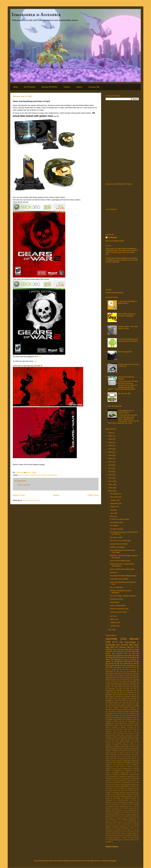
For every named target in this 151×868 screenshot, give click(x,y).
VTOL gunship (126, 784)
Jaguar (108, 759)
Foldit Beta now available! (119, 579)
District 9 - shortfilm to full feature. (115, 751)
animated (117, 659)
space (134, 669)
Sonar (134, 773)
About (79, 87)
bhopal (108, 798)
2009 (110, 488)
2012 (110, 478)
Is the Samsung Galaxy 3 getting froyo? (127, 302)
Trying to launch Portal (118, 612)
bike (118, 663)
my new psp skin (124, 393)
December (114, 494)
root (135, 689)
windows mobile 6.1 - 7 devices (118, 838)
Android (124, 645)
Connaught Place (120, 743)
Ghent (121, 753)
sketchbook (118, 717)
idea (128, 814)
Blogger (113, 861)
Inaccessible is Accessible (36, 15)
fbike (135, 685)
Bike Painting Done (125, 352)
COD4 (115, 737)
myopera (117, 715)
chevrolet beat (134, 673)
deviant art (112, 675)
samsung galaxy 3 (130, 665)
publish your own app (119, 822)
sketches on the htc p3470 (128, 826)
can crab (109, 702)
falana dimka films (124, 685)
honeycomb (109, 710)
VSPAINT (109, 650)
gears (130, 706)
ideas (128, 687)
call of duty (133, 700)
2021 (110, 449)
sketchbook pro (121, 657)
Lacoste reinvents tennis (119, 544)
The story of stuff (116, 537)
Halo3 (44, 475)
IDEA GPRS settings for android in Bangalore (127, 315)
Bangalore (109, 655)
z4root (133, 840)
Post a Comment (24, 485)
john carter (119, 816)
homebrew (125, 812)
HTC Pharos (120, 647)
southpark (125, 828)
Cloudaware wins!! (116, 522)
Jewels (114, 759)
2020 (110, 452)
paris (128, 689)
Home (56, 495)
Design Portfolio (49, 87)
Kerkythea (122, 759)
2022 (110, 446)
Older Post (93, 495)
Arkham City (132, 727)
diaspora (124, 802)
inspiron (134, 814)
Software (119, 696)
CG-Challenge (131, 671)
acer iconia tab (124, 681)
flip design (116, 665)
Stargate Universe (131, 696)
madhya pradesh (121, 818)
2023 (110, 442)
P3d (128, 765)
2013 (110, 475)
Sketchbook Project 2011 (120, 773)
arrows (108, 683)
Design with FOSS (116, 749)
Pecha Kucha (119, 767)
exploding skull (116, 804)
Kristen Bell (131, 759)
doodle (114, 669)
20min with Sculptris (126, 725)
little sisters (136, 816)
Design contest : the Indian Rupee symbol (128, 327)
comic (124, 702)
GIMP (120, 694)
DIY (133, 647)
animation (118, 673)
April (112, 616)
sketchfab (111, 639)
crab (131, 702)
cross (134, 800)
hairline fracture (130, 708)
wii (123, 721)
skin (127, 669)
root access (109, 824)
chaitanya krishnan (130, 798)
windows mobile (122, 650)
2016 (110, 465)
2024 (110, 439)
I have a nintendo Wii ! (118, 605)
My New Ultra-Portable (115, 763)
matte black (133, 818)
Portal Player (114, 602)
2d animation (129, 692)
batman (111, 663)
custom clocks (113, 704)
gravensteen (133, 810)
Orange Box (119, 765)
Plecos (129, 767)
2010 (110, 484)
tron (135, 717)
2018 (110, 458)
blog (135, 667)
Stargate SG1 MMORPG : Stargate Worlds (126, 775)
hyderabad (109, 814)
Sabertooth (127, 769)
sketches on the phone (113, 828)
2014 (110, 472)
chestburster (109, 800)
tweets (110, 834)
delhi (113, 706)
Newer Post (19, 495)
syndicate (128, 717)
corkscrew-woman (123, 800)
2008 (110, 491)
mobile (120, 675)
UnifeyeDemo (127, 782)
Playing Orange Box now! (119, 609)
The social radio (111, 698)
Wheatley (116, 792)
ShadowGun (118, 771)
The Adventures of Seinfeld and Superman (121, 777)
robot (137, 655)
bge (136, 796)
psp (121, 669)
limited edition (52, 475)
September (114, 503)
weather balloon (132, 834)
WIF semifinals (120, 788)
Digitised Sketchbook (131, 749)
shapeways (109, 690)
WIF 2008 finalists (123, 786)
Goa (127, 753)
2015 (110, 468)
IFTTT (115, 642)
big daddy (117, 798)
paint (120, 689)
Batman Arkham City (113, 679)
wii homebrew (128, 836)
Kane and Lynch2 (131, 694)
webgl (110, 657)
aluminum (124, 698)
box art (21, 475)
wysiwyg (108, 723)
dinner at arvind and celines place (122, 569)
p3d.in (134, 715)
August (113, 507)
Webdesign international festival (127, 661)
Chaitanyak (113, 237)
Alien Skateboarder (115, 406)
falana (125, 804)
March (113, 619)
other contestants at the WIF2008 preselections (121, 820)
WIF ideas (109, 788)
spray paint (109, 830)
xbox (120, 840)
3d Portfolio (30, 87)
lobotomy (111, 818)
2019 (110, 455)
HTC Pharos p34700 (130, 757)
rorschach (126, 824)
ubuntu (108, 661)
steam (108, 659)
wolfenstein (132, 721)
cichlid (124, 683)
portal (135, 675)
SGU (119, 769)
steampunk (109, 677)
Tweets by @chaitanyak (114, 293)
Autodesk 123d (132, 677)
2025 (110, 436)
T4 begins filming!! (116, 529)
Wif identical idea (119, 794)
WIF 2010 (134, 786)
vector (114, 692)
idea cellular (119, 687)
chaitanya (116, 683)
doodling (131, 802)
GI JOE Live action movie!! (120, 519)
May (112, 516)
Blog (16, 87)
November (114, 497)
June (112, 513)
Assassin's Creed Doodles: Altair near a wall (121, 731)
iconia (122, 814)
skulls (128, 690)
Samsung (109, 673)
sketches (120, 653)
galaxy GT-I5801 (111, 810)
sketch (108, 653)
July (112, 510)
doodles (129, 655)
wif (121, 692)
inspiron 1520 (121, 710)
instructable (133, 710)
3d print (132, 653)
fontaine (117, 808)
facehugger (121, 706)
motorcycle (120, 651)
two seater (109, 719)
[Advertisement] (122, 142)
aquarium (120, 655)
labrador (127, 816)
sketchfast (119, 690)
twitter (134, 659)
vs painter (128, 719)
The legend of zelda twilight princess (123, 576)
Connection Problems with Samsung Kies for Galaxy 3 (128, 340)
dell (135, 663)
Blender (134, 639)
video (123, 834)
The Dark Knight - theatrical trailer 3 (123, 596)
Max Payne (109, 696)
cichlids (131, 683)
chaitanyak (127, 663)
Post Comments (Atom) (32, 500)
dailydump (109, 802)
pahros (108, 822)
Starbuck (108, 775)
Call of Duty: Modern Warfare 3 (121, 741)
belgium (134, 698)
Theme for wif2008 (119, 781)
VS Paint (136, 650)
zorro (107, 667)
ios (107, 712)
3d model (132, 651)
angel (134, 681)
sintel (116, 826)
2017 (110, 462)
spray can (134, 828)
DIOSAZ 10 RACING (121, 745)
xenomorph (109, 671)
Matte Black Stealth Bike (131, 761)
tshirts (131, 832)
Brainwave (126, 679)
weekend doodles (112, 721)
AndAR (123, 727)
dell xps (116, 802)
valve (107, 692)
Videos (67, 87)
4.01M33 (115, 727)
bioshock (127, 667)
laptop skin (112, 713)
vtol (135, 719)
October (113, 500)
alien (111, 651)
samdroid (109, 717)
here (40, 357)
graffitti (137, 706)
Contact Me (94, 87)
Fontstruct (113, 572)
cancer (117, 702)
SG (114, 769)
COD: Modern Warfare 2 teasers (129, 737)
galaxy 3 (108, 687)
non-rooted (126, 715)
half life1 (108, 812)
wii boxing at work (116, 599)
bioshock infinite (121, 700)
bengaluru (109, 700)
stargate (118, 830)
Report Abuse (112, 847)
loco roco (123, 713)
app (126, 659)
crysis (137, 702)
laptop (120, 712)
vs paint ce (119, 719)
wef (107, 836)
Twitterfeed (117, 782)
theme (134, 690)
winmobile (114, 840)
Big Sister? (130, 735)
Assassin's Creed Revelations (115, 733)
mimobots (112, 689)
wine (132, 838)
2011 (110, 481)
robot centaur (133, 822)
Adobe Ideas (120, 677)
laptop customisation (132, 712)
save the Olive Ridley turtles (120, 561)
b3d (125, 673)
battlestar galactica (127, 796)
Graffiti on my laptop (117, 547)
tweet (137, 832)
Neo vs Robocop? (116, 587)
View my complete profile (115, 241)
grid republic (114, 708)
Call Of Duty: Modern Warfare (116, 739)
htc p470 (134, 812)
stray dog (127, 830)
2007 (110, 630)
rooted (118, 824)
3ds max (120, 671)
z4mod (126, 840)
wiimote (137, 836)
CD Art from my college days (120, 541)
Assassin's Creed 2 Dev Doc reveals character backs (121, 729)
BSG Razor (121, 735)
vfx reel (117, 834)
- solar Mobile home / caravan (124, 723)
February (114, 622)
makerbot (136, 687)
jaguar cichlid (109, 816)
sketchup (133, 657)
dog (107, 669)
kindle (113, 712)
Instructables (117, 667)
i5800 (116, 814)
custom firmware (127, 704)
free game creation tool (129, 808)
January (113, 626)
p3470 (128, 675)
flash (107, 665)
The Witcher (114, 526)
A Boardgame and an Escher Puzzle (126, 412)
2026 (110, 433)
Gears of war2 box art (33, 475)
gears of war (122, 810)
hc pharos (117, 812)
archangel (116, 796)
